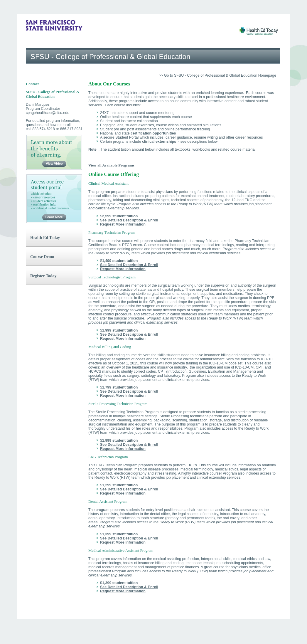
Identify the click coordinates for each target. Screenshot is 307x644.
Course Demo (42, 257)
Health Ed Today (45, 238)
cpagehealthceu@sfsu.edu (48, 113)
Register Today (43, 276)
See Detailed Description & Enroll (129, 220)
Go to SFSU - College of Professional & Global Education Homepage (220, 75)
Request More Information (123, 224)
